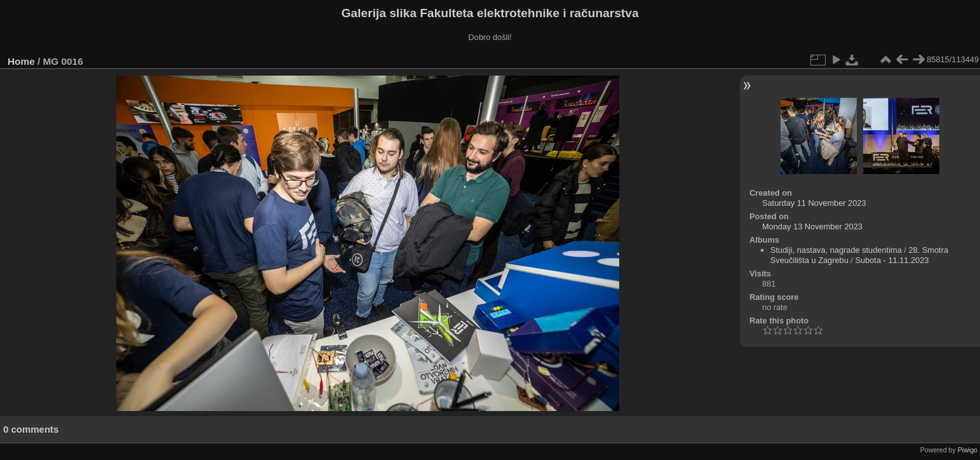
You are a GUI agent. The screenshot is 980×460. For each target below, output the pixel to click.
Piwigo (968, 450)
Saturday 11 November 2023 (814, 203)
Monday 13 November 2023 (812, 227)
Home (21, 61)
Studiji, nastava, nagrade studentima (836, 250)
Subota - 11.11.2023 (892, 260)
